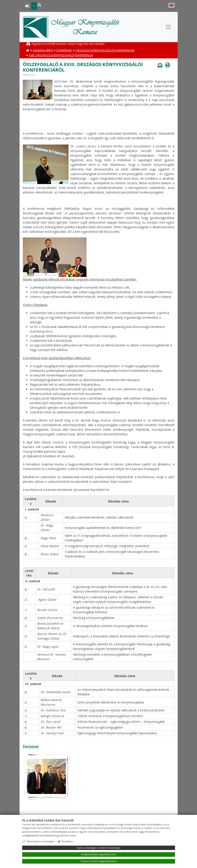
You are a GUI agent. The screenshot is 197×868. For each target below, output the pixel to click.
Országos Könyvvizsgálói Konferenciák (105, 50)
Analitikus (67, 841)
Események (64, 50)
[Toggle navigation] (168, 27)
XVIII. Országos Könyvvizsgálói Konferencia (61, 55)
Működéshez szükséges (41, 841)
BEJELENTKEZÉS (27, 6)
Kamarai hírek (43, 50)
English (171, 5)
